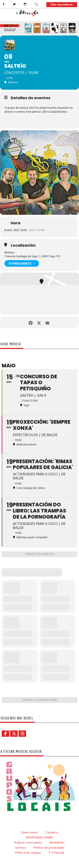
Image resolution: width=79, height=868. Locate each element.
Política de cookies (28, 853)
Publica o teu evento (28, 842)
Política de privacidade (49, 848)
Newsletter (57, 842)
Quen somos (29, 832)
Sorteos (21, 848)
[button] (37, 4)
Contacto (52, 832)
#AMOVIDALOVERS (39, 837)
